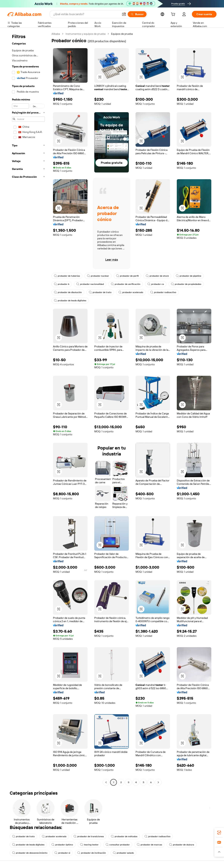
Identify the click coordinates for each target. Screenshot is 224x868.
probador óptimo (62, 845)
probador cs (156, 284)
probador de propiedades (186, 284)
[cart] (174, 15)
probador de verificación (126, 284)
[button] (124, 14)
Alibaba (56, 34)
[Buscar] (137, 14)
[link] (219, 833)
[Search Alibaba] (86, 14)
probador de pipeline (189, 276)
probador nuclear (98, 276)
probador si (62, 853)
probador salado (123, 853)
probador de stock (157, 276)
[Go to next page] (158, 782)
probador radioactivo (163, 292)
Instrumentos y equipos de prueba (85, 34)
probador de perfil (127, 276)
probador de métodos (124, 836)
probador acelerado (131, 292)
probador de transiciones (89, 836)
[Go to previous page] (106, 782)
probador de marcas (149, 845)
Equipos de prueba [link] (122, 34)
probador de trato (100, 292)
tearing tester (89, 845)
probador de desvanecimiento (30, 853)
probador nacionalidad (90, 284)
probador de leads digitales (70, 301)
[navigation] (28, 409)
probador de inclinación (92, 853)
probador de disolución (68, 292)
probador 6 (62, 284)
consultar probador (118, 845)
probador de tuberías (67, 276)
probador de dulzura (182, 845)
